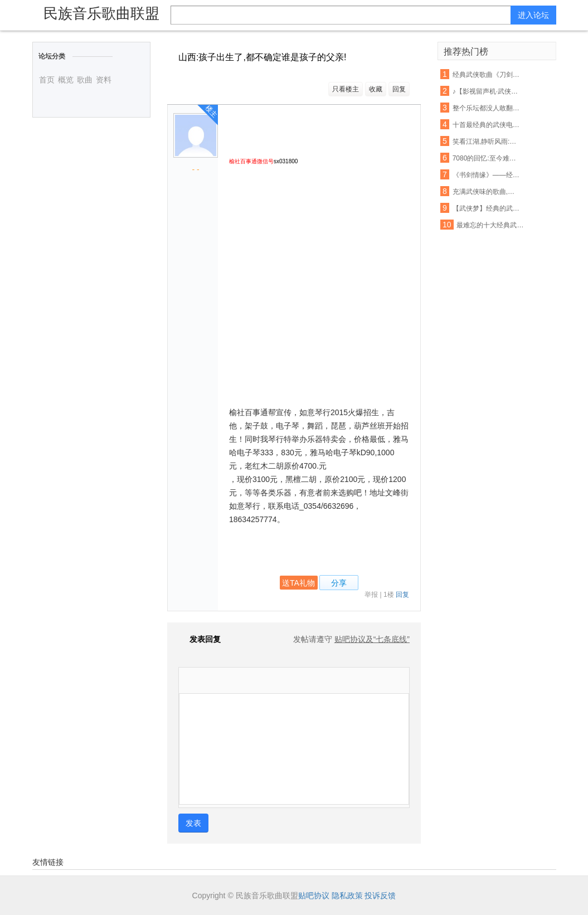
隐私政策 (347, 895)
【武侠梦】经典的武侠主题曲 (487, 208)
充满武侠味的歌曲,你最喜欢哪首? (487, 192)
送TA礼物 (298, 583)
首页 (47, 80)
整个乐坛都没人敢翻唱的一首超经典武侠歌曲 (487, 108)
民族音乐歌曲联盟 (101, 13)
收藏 (376, 89)
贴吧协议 (314, 895)
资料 (104, 80)
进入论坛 (533, 15)
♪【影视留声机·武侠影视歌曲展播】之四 (487, 91)
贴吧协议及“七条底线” (372, 639)
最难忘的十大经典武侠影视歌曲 (490, 225)
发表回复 (200, 639)
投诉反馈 (380, 895)
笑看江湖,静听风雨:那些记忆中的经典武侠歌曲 (487, 142)
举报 (371, 595)
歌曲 (85, 80)
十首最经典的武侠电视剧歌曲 (487, 125)
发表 (193, 823)
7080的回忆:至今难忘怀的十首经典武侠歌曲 (487, 158)
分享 (339, 583)
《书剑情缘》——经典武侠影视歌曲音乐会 (487, 175)
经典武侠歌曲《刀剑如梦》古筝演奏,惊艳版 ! (487, 75)
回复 (399, 89)
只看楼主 (346, 89)
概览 (66, 80)
